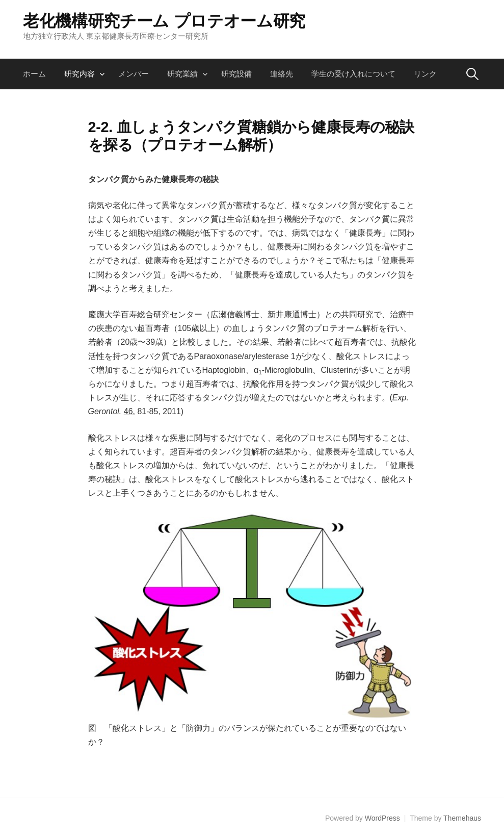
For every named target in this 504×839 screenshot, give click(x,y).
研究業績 (182, 74)
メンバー (134, 74)
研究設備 (236, 74)
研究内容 (79, 74)
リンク (425, 74)
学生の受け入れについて (353, 74)
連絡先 (282, 74)
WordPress (382, 818)
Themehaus (462, 818)
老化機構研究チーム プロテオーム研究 (164, 21)
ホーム (34, 74)
